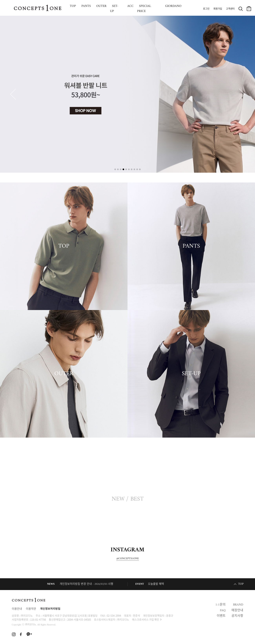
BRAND (238, 605)
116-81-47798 (38, 619)
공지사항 (237, 616)
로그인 (206, 9)
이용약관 (31, 609)
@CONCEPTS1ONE (128, 559)
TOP (64, 246)
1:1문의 (220, 605)
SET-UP (191, 374)
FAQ (223, 610)
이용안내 (17, 609)
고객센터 (230, 9)
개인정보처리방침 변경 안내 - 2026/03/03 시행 (86, 584)
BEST (137, 499)
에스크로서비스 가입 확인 (146, 619)
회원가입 (218, 9)
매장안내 (237, 610)
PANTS (191, 246)
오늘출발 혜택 (156, 584)
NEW (118, 499)
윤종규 (170, 615)
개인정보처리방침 (50, 609)
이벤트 (221, 616)
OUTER (64, 374)
